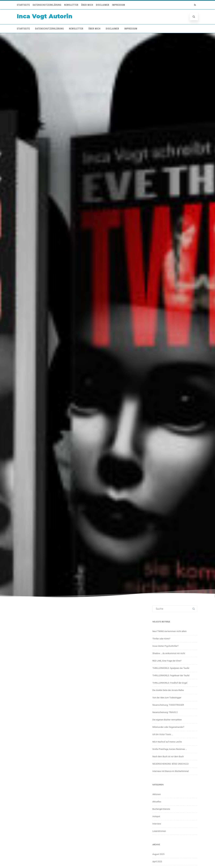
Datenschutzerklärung (47, 5)
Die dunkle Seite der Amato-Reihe (168, 690)
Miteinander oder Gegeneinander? (168, 727)
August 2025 (158, 854)
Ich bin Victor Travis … (163, 734)
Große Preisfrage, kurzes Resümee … (170, 749)
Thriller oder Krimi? (161, 639)
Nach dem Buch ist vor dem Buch (168, 756)
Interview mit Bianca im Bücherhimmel (171, 771)
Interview (157, 824)
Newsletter (71, 5)
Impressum (119, 5)
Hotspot (156, 816)
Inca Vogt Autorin (45, 16)
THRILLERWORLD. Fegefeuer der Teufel (171, 675)
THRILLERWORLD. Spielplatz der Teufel (171, 668)
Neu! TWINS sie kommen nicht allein (170, 631)
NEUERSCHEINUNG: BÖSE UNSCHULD (171, 764)
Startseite (23, 5)
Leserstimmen (159, 831)
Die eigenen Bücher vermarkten (167, 720)
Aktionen (157, 794)
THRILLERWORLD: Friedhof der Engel (170, 683)
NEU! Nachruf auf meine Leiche (167, 742)
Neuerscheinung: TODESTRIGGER (168, 705)
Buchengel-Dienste (161, 809)
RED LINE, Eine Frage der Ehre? (167, 661)
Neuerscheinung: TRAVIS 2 (165, 712)
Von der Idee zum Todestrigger (167, 698)
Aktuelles (157, 802)
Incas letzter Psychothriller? (165, 646)
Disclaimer (103, 5)
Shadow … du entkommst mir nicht (169, 653)
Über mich (87, 5)
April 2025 (157, 862)
